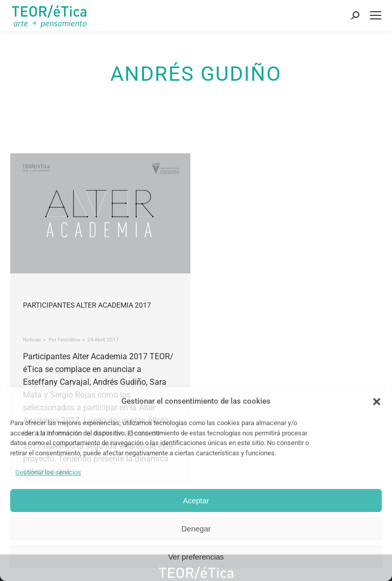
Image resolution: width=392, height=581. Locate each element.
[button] (377, 402)
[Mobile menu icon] (376, 15)
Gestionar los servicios (48, 472)
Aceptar (196, 501)
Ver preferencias (196, 557)
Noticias (32, 340)
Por (64, 340)
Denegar (196, 529)
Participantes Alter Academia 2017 (87, 305)
